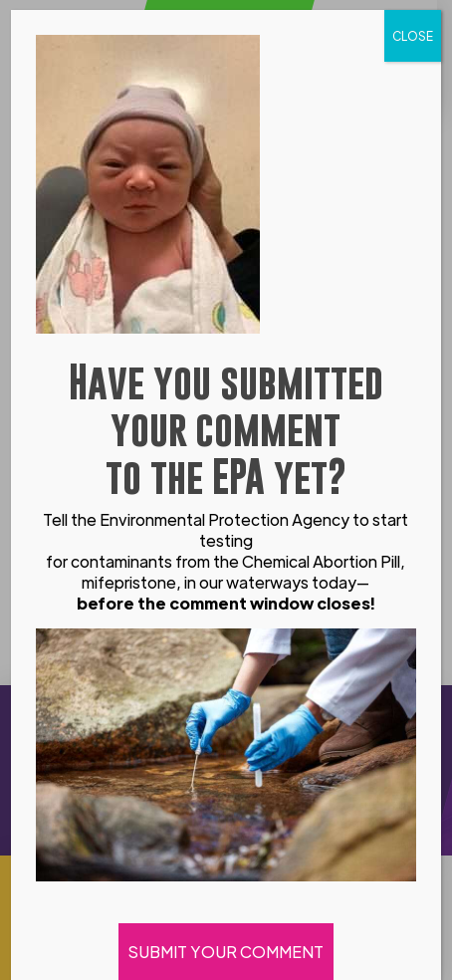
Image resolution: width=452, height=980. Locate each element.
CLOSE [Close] (413, 36)
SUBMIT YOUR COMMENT (226, 952)
